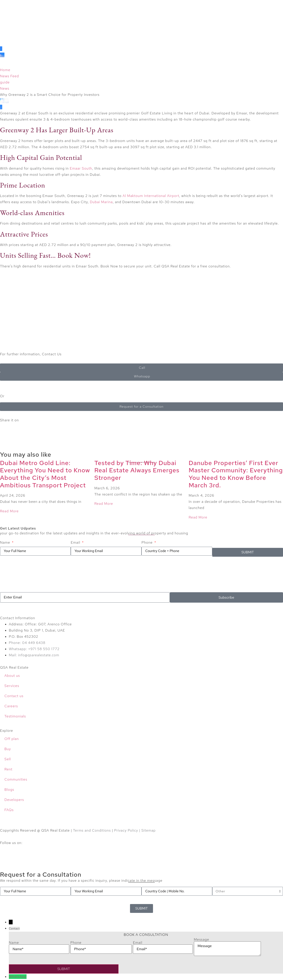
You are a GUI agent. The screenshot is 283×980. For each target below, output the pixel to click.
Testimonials (15, 716)
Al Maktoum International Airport (151, 196)
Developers (14, 800)
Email (76, 543)
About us (12, 676)
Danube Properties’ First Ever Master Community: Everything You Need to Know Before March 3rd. (236, 474)
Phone (148, 543)
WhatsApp (18, 977)
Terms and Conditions (92, 830)
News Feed (10, 76)
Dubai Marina (101, 202)
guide (5, 82)
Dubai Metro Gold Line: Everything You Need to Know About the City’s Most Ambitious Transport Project (45, 474)
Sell (8, 759)
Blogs (9, 790)
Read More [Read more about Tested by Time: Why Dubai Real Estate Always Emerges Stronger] (104, 504)
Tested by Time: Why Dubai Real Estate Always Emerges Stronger (137, 470)
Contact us (14, 696)
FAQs (9, 810)
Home (5, 70)
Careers (11, 706)
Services (12, 686)
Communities (16, 779)
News (5, 88)
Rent (8, 769)
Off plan (12, 739)
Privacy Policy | (128, 830)
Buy (8, 749)
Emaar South (81, 168)
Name (6, 543)
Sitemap (148, 830)
